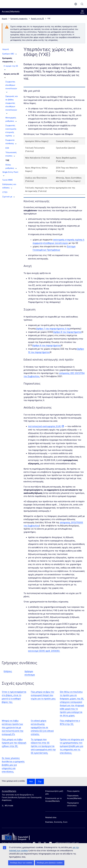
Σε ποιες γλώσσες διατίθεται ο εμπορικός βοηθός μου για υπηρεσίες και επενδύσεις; (13, 765)
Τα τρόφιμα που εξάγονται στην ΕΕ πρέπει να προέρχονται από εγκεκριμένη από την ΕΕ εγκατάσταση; (43, 746)
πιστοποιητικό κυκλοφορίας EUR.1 (45, 426)
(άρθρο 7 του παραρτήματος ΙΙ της (53, 329)
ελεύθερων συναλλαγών (56, 243)
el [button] (76, 4)
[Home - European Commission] (18, 837)
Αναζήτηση (82, 4)
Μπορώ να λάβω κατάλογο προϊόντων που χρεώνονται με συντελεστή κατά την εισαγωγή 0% (13, 727)
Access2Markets (9, 791)
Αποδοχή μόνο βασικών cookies (50, 863)
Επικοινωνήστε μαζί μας (68, 843)
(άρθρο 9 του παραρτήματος (47, 345)
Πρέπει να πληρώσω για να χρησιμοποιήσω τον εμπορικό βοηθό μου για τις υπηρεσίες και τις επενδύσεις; (72, 746)
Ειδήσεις (8, 671)
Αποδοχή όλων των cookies (21, 863)
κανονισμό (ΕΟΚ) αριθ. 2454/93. (44, 651)
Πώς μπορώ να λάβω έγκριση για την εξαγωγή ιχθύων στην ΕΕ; (14, 743)
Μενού (82, 12)
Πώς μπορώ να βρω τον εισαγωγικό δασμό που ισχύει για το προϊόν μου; (43, 695)
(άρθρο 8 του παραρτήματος (67, 332)
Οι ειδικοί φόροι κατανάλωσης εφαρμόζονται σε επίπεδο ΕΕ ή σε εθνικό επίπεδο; (42, 727)
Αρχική (4, 18)
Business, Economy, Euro (56, 822)
